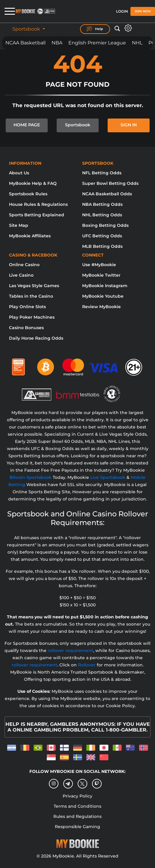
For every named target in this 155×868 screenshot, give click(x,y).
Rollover (87, 665)
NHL (137, 43)
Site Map (19, 225)
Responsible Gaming (77, 827)
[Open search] (117, 29)
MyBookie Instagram (105, 286)
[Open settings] (128, 28)
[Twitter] (82, 784)
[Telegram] (68, 784)
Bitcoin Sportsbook (31, 477)
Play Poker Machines (32, 317)
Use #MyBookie (99, 265)
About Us (19, 173)
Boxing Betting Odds (105, 225)
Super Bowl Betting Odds (110, 183)
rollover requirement (70, 650)
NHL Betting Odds (102, 215)
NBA (57, 43)
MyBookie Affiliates (30, 236)
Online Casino (24, 265)
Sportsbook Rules (28, 194)
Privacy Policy (77, 796)
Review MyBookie (101, 307)
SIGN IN (129, 125)
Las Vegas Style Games (34, 286)
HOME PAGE (27, 125)
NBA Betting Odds (102, 204)
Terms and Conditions (77, 806)
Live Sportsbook (108, 477)
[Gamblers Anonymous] (37, 391)
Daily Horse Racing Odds (36, 338)
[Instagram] (54, 784)
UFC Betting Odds (102, 236)
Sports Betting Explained (37, 215)
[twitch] (97, 784)
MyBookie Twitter (101, 275)
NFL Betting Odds (102, 173)
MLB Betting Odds (102, 246)
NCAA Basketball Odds (107, 194)
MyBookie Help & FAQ (33, 183)
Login (122, 11)
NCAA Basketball (25, 43)
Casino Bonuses (26, 328)
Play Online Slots (27, 307)
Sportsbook (27, 29)
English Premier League (97, 43)
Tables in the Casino (31, 296)
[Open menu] (7, 11)
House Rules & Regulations (38, 204)
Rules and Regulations (77, 816)
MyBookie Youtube (103, 296)
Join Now (143, 11)
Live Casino (21, 275)
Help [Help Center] (95, 29)
